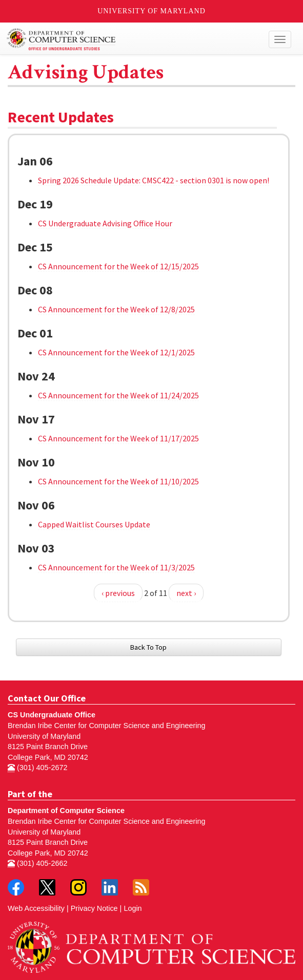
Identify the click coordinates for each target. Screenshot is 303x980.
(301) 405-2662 (37, 863)
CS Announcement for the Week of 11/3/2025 (116, 567)
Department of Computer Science (66, 811)
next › (186, 593)
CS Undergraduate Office (52, 715)
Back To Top (148, 647)
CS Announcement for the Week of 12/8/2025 (116, 309)
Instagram (78, 887)
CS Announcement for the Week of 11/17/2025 (118, 438)
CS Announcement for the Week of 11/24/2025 (118, 395)
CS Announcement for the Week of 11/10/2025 (118, 481)
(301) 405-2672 (37, 768)
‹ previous (118, 593)
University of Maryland (151, 11)
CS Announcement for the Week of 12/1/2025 (116, 352)
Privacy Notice (94, 908)
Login (133, 908)
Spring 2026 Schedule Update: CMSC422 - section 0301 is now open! (154, 180)
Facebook (16, 887)
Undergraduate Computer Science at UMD (115, 39)
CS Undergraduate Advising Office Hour (105, 223)
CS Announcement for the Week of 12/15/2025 (118, 266)
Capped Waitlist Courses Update (94, 524)
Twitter (47, 887)
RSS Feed (141, 887)
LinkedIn (110, 887)
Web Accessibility (36, 908)
